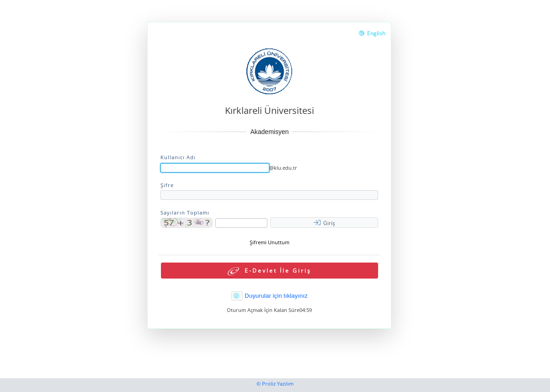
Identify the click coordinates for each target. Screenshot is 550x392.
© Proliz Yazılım (275, 384)
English (372, 33)
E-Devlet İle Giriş (270, 271)
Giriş (324, 223)
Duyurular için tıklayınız (276, 296)
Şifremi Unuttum (270, 242)
